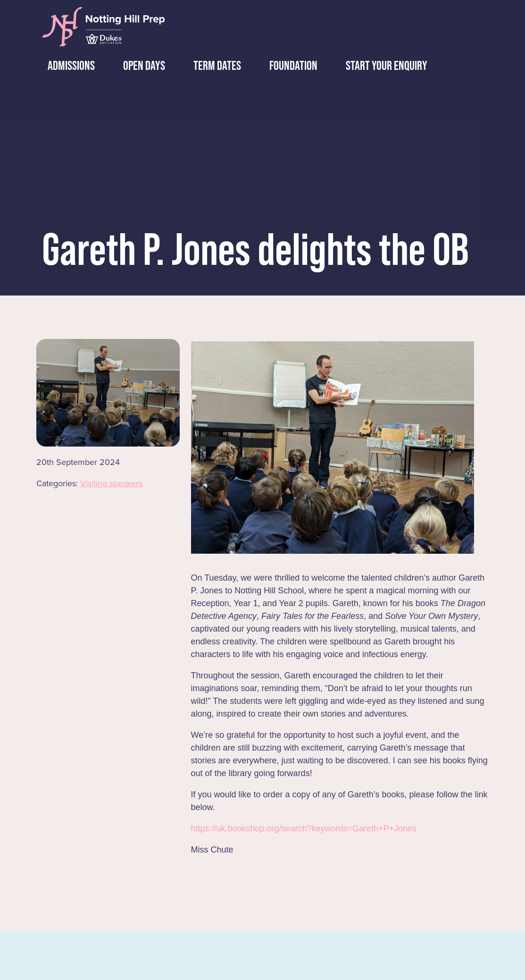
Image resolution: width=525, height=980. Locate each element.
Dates (213, 66)
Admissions (67, 66)
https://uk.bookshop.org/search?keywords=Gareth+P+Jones (304, 828)
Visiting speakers (111, 483)
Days (140, 66)
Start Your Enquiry (383, 66)
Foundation (290, 66)
